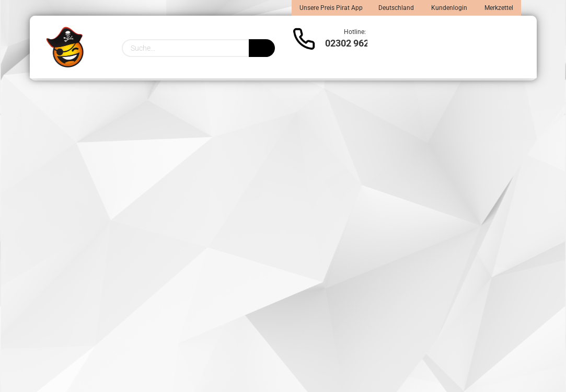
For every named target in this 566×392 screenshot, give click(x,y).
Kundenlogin (448, 8)
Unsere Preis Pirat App (331, 8)
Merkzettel (498, 8)
